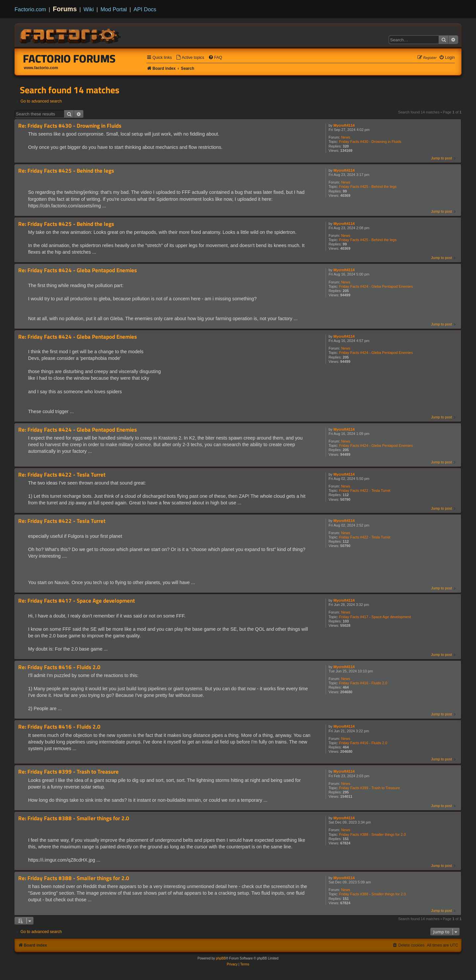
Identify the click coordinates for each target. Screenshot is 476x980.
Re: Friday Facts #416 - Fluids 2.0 (59, 667)
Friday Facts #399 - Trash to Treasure (370, 788)
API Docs (145, 9)
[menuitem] (190, 58)
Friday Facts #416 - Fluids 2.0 (363, 683)
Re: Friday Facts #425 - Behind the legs (66, 171)
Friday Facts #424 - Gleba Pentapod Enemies (376, 286)
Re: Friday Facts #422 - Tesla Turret (62, 475)
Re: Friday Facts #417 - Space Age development (77, 601)
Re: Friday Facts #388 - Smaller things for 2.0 (74, 818)
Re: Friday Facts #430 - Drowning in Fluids (70, 126)
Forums (65, 9)
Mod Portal (114, 9)
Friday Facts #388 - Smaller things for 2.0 (373, 834)
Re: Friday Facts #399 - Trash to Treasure (68, 772)
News (346, 137)
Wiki (89, 9)
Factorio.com (30, 9)
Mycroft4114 (344, 125)
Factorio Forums (69, 59)
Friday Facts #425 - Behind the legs (368, 187)
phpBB (221, 958)
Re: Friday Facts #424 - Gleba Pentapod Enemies (78, 270)
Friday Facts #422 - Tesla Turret (365, 490)
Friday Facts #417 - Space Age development (375, 617)
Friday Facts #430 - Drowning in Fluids (370, 142)
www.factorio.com (41, 68)
